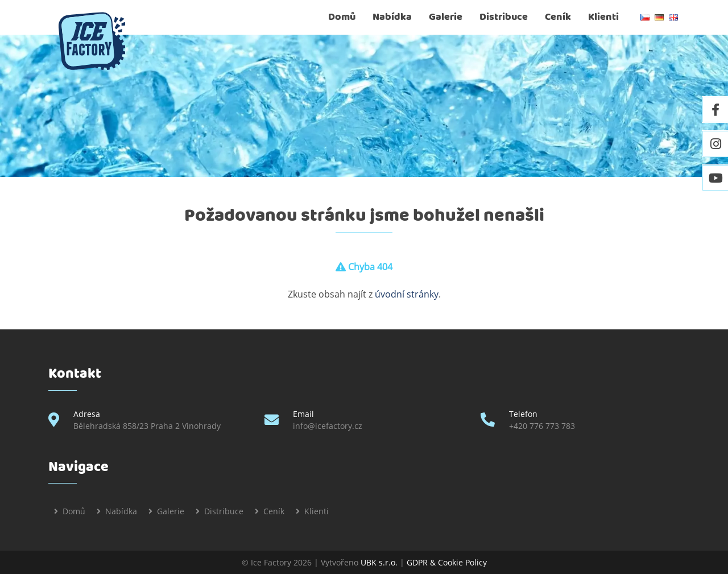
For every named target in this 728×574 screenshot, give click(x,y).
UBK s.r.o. (379, 562)
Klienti (603, 17)
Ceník (558, 17)
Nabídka (392, 17)
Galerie (446, 17)
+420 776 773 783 (542, 426)
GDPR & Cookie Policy (447, 562)
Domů (342, 17)
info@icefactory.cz (328, 426)
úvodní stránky (407, 294)
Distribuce (504, 17)
